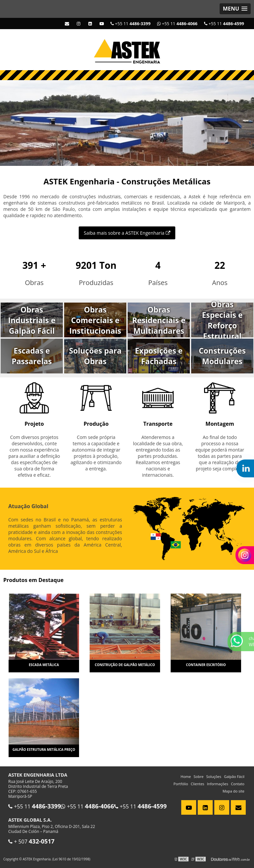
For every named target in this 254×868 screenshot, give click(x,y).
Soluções (214, 776)
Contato (238, 784)
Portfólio (181, 784)
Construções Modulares (222, 356)
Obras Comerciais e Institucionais (95, 320)
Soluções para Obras (95, 356)
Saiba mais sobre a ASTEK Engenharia (127, 233)
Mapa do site (233, 791)
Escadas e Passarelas (32, 356)
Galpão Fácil (234, 776)
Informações (218, 784)
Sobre (198, 776)
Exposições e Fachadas (159, 356)
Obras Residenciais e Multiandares (159, 320)
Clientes (198, 784)
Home (186, 776)
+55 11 (224, 24)
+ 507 (31, 842)
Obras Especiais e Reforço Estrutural (222, 320)
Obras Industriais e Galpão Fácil (32, 320)
